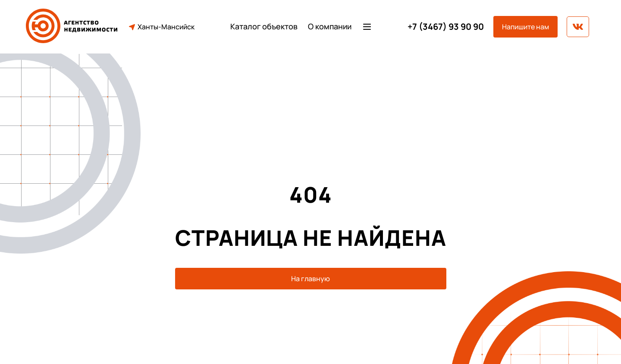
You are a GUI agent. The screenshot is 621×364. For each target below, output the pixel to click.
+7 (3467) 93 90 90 (446, 27)
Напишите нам (525, 27)
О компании (330, 27)
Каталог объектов (264, 27)
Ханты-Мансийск (161, 27)
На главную (310, 279)
